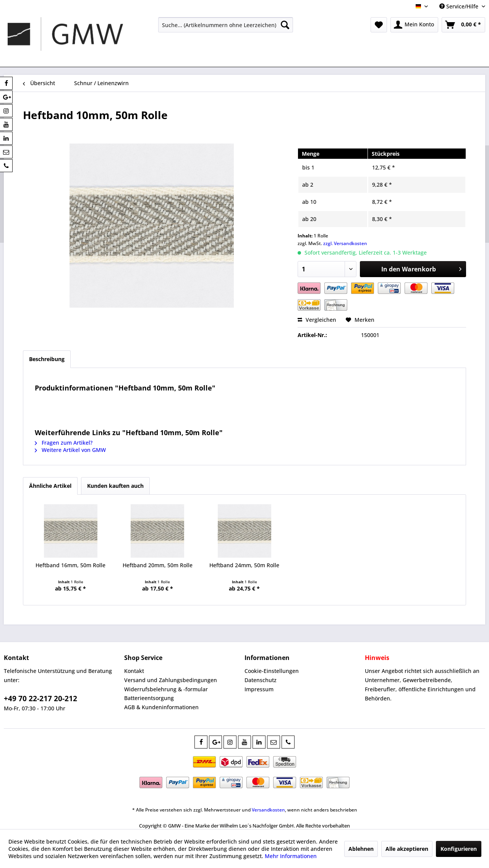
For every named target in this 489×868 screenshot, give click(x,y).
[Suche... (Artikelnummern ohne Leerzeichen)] (226, 25)
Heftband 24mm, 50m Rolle (244, 565)
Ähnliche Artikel (50, 486)
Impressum (259, 689)
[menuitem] (226, 25)
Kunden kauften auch (115, 486)
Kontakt (134, 671)
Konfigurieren (459, 849)
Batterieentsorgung (149, 698)
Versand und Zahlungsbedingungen (171, 680)
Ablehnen (361, 849)
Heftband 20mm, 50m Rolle (158, 565)
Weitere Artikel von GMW (70, 450)
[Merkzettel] (379, 25)
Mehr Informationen (291, 856)
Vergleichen (317, 320)
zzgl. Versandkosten (345, 243)
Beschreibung (47, 359)
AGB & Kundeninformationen (161, 707)
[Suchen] (285, 25)
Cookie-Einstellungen (272, 671)
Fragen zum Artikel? (64, 443)
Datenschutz (261, 680)
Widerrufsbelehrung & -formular (166, 689)
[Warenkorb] (463, 25)
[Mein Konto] (414, 25)
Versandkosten (268, 810)
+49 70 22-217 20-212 (40, 699)
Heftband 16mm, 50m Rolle (70, 565)
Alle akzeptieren (407, 849)
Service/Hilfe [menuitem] (460, 6)
